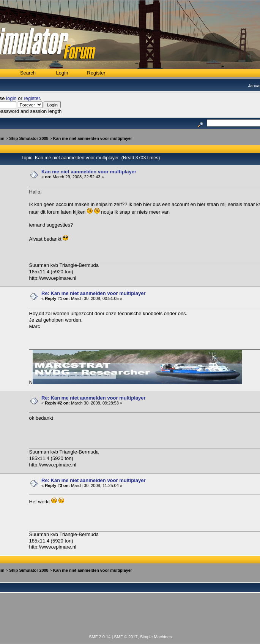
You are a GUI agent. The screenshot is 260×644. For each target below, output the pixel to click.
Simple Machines (156, 637)
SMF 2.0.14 (100, 637)
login (11, 98)
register (32, 98)
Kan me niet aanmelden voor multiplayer (93, 138)
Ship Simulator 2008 (29, 138)
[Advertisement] (131, 618)
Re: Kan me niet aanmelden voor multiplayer (94, 293)
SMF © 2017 (126, 637)
